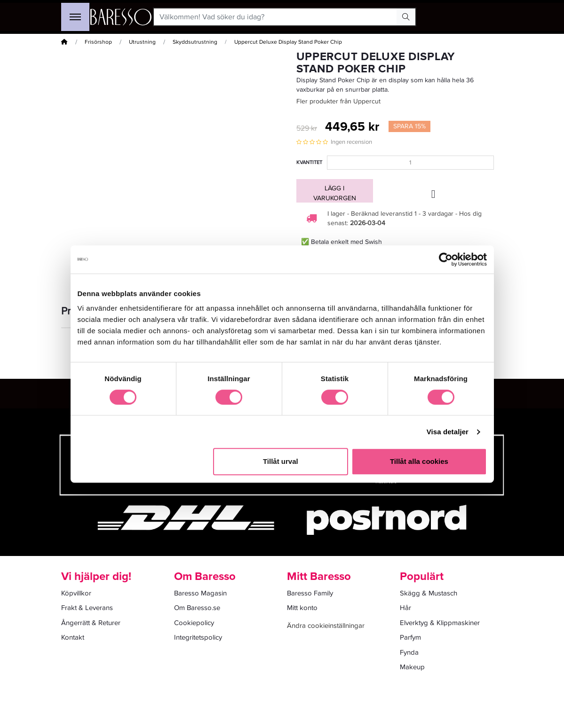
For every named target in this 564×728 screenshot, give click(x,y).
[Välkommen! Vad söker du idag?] (275, 17)
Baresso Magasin (200, 593)
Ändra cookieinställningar (326, 626)
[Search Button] (406, 17)
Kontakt (73, 637)
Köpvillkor (76, 593)
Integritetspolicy (198, 637)
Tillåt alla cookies (419, 461)
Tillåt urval (281, 461)
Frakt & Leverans (87, 608)
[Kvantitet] (410, 163)
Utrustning (142, 42)
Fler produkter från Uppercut (338, 101)
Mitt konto (302, 608)
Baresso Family (310, 593)
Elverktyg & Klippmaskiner (440, 623)
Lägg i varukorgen (335, 193)
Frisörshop (98, 42)
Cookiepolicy (194, 623)
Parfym (410, 637)
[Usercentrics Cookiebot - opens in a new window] (446, 259)
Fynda (409, 652)
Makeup (412, 667)
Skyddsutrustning (195, 42)
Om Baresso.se (197, 608)
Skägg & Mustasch (429, 593)
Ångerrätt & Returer (91, 623)
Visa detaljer (448, 432)
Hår (405, 608)
